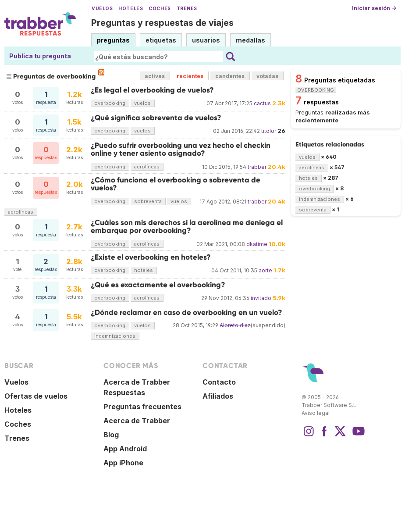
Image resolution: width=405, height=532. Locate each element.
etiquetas (161, 40)
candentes (230, 76)
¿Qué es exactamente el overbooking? (158, 285)
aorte (265, 270)
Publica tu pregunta (40, 56)
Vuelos (102, 9)
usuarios (206, 40)
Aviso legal (316, 413)
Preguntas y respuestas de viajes (162, 23)
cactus (262, 103)
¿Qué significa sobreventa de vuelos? (156, 118)
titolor (269, 131)
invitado (261, 298)
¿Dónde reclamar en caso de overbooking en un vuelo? (187, 312)
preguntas (113, 40)
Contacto (219, 382)
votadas (267, 76)
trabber (257, 167)
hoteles (144, 270)
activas (155, 76)
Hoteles (131, 9)
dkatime (257, 244)
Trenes (187, 9)
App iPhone (123, 463)
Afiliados (218, 396)
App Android (125, 449)
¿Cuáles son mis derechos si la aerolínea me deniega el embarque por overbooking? (187, 227)
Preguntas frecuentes (142, 407)
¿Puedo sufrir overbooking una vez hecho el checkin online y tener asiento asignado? (181, 149)
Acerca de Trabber (137, 421)
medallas (250, 40)
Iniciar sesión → (374, 8)
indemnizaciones (115, 336)
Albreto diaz (235, 325)
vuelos (142, 103)
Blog (111, 435)
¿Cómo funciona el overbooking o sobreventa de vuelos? (176, 184)
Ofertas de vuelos (36, 396)
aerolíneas (147, 167)
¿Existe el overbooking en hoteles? (151, 257)
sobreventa (148, 201)
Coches (160, 9)
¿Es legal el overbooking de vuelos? (152, 90)
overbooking (110, 103)
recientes (190, 76)
